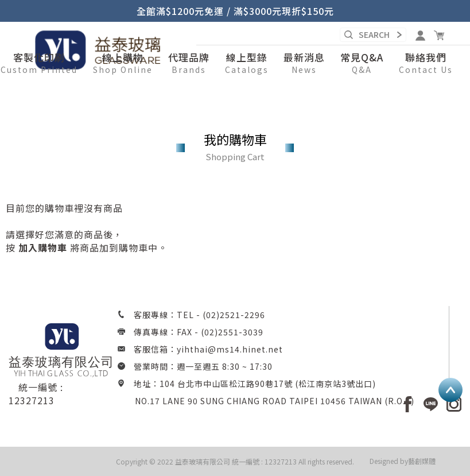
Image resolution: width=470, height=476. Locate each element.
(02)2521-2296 (234, 315)
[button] (123, 64)
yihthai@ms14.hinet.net (230, 349)
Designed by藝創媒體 (403, 461)
